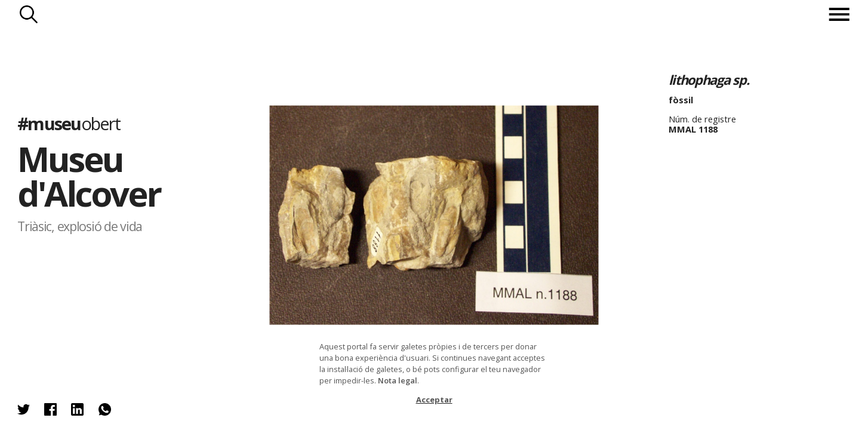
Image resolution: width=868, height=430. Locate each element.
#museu (69, 124)
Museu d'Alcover (89, 176)
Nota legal (398, 380)
